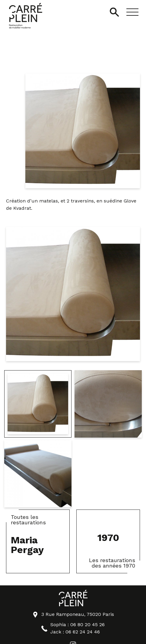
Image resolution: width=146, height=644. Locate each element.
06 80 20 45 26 (87, 625)
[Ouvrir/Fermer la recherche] (114, 12)
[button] (132, 12)
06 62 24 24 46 (83, 632)
